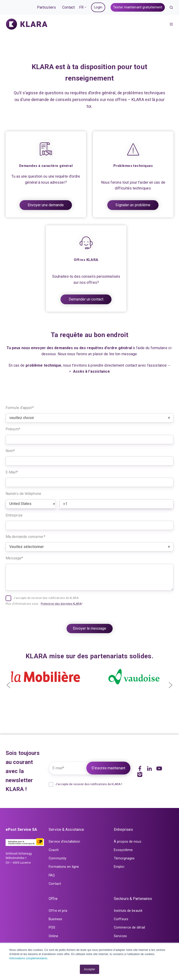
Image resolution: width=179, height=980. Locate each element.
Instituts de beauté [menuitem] (128, 911)
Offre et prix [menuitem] (58, 911)
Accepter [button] (89, 969)
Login (98, 7)
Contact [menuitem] (55, 884)
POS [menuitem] (52, 928)
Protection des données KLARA (61, 604)
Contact (68, 7)
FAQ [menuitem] (52, 875)
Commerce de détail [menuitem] (129, 928)
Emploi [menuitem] (119, 867)
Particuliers (46, 7)
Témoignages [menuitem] (124, 858)
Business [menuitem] (55, 919)
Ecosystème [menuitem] (123, 850)
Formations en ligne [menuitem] (64, 867)
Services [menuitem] (120, 936)
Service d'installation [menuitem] (64, 842)
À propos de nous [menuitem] (128, 842)
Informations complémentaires (28, 958)
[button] (171, 7)
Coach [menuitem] (54, 850)
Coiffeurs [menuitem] (121, 919)
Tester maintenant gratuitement (138, 7)
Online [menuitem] (53, 936)
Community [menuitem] (57, 858)
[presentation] (8, 682)
